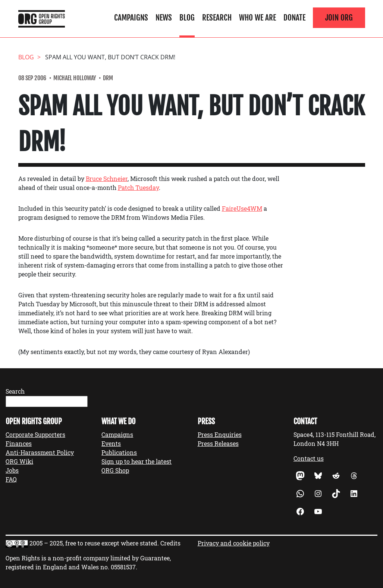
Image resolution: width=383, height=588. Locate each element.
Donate (294, 18)
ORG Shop (115, 470)
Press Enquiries (220, 434)
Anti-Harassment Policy (40, 452)
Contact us (309, 458)
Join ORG (339, 18)
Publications (119, 452)
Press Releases (218, 443)
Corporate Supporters (35, 434)
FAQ (11, 479)
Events (111, 443)
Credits (170, 543)
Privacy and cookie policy (234, 543)
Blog (187, 18)
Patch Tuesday (138, 187)
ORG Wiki (19, 461)
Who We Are (258, 18)
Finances (19, 443)
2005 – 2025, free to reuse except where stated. (94, 543)
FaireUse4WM (242, 208)
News (164, 18)
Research (217, 18)
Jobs (12, 470)
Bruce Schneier (107, 179)
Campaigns (131, 18)
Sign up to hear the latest (136, 461)
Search (15, 391)
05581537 (123, 567)
